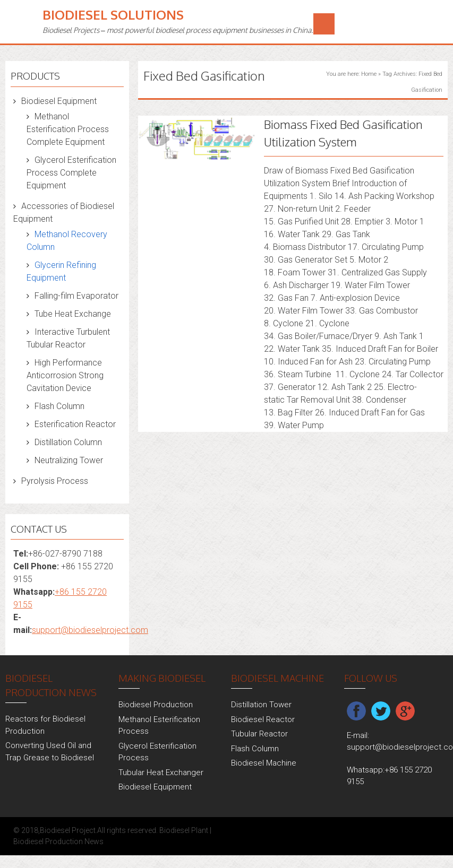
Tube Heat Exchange (73, 314)
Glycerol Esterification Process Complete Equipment (71, 173)
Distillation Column (68, 442)
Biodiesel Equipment (59, 101)
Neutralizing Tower (69, 460)
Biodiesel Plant (184, 830)
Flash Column (59, 406)
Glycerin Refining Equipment (61, 271)
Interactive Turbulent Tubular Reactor (68, 338)
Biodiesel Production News (58, 841)
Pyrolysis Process (55, 481)
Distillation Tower (261, 705)
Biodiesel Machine (264, 763)
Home (369, 74)
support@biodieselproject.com (90, 630)
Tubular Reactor (259, 734)
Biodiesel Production (156, 705)
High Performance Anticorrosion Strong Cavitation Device (65, 375)
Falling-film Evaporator (76, 296)
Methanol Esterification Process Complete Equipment (68, 129)
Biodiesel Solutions (113, 15)
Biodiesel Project (68, 830)
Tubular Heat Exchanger (161, 772)
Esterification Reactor (75, 424)
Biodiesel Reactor (263, 719)
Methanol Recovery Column (67, 241)
